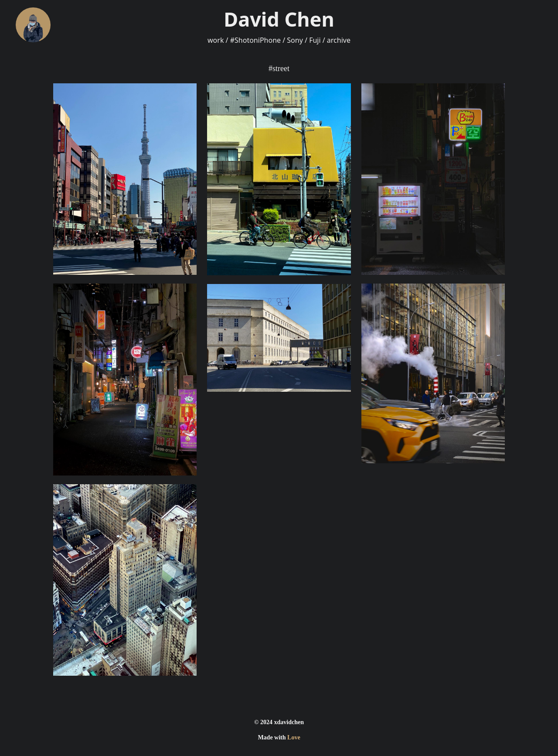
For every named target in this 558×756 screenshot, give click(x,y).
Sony (295, 40)
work (216, 40)
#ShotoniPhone (255, 40)
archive (339, 40)
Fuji (315, 40)
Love (294, 737)
